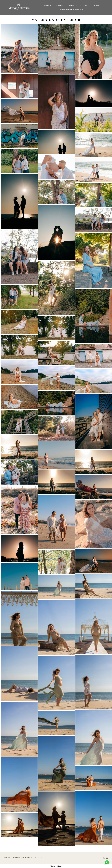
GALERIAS (48, 5)
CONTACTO (85, 5)
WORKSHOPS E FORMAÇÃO (71, 9)
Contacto (37, 858)
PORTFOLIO (61, 5)
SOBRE (96, 5)
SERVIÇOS (73, 5)
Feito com (56, 866)
